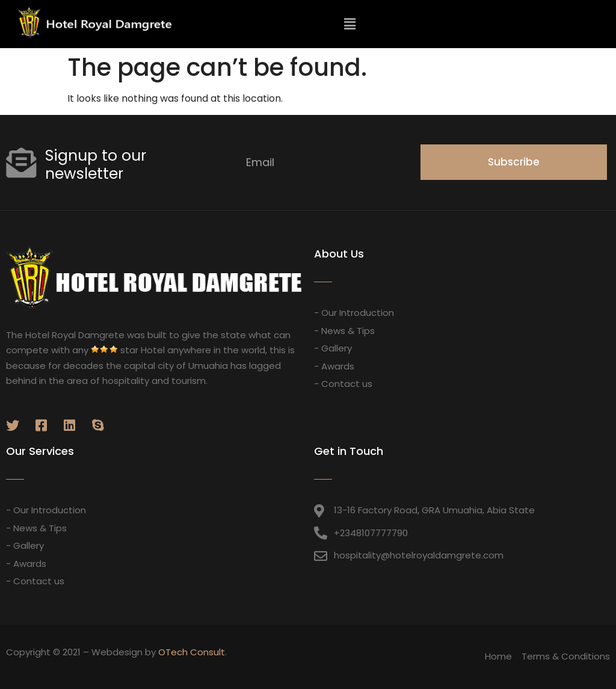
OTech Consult (192, 652)
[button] (585, 25)
